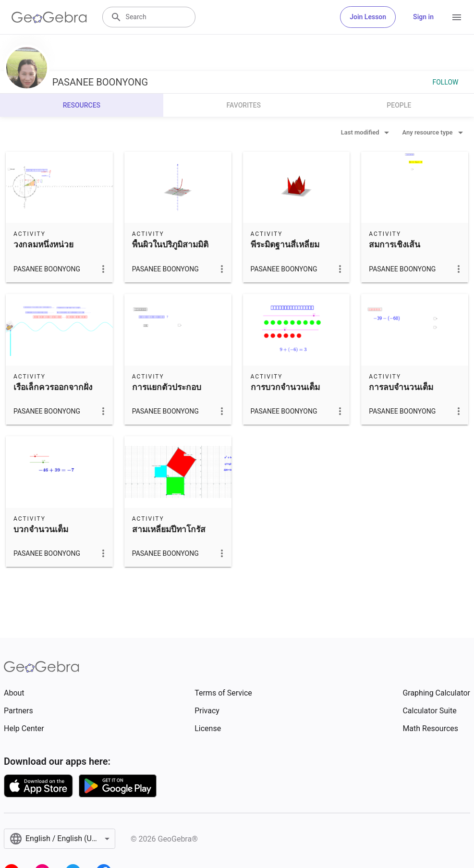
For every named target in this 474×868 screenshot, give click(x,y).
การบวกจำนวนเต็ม (285, 387)
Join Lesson (368, 17)
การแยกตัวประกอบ (167, 387)
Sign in (423, 17)
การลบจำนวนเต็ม (401, 387)
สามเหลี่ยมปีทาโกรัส (169, 529)
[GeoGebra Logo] (49, 17)
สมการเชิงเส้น (395, 245)
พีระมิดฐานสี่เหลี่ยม (285, 245)
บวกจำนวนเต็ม (41, 529)
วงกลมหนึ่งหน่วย (43, 245)
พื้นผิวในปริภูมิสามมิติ (170, 245)
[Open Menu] (457, 17)
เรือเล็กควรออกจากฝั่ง (53, 387)
